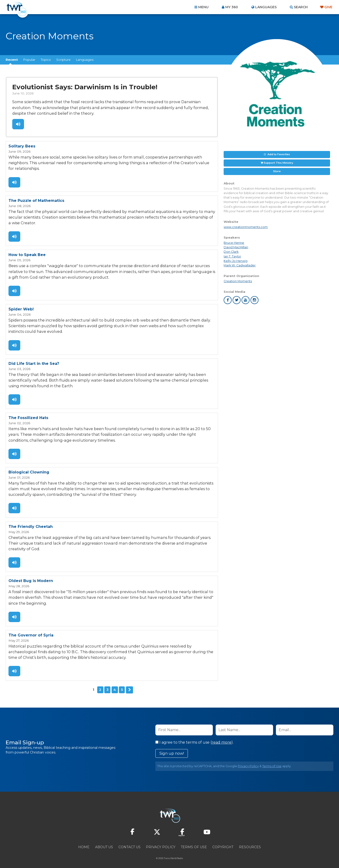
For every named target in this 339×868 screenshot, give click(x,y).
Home (84, 843)
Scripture (63, 60)
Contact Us (129, 843)
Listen (18, 124)
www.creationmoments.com (246, 227)
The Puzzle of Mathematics (36, 200)
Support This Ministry (278, 163)
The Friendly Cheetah (31, 523)
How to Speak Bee (27, 254)
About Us (104, 843)
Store (277, 171)
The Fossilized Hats (28, 415)
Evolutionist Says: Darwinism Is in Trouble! (84, 87)
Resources (250, 843)
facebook (228, 300)
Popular (29, 60)
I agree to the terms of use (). (194, 738)
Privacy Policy (248, 762)
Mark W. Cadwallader (240, 265)
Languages (85, 60)
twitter (237, 300)
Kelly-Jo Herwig (236, 261)
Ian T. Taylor (232, 256)
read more (222, 738)
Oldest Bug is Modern (31, 577)
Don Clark (231, 252)
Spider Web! (21, 308)
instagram (254, 300)
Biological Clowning (29, 469)
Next (129, 685)
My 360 (232, 7)
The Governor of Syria (31, 631)
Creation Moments (238, 281)
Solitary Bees (22, 146)
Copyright (223, 843)
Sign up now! (172, 749)
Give (328, 7)
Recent (12, 60)
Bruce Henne (234, 243)
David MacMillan (236, 247)
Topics (46, 60)
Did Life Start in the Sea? (34, 361)
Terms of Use (272, 762)
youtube (246, 300)
